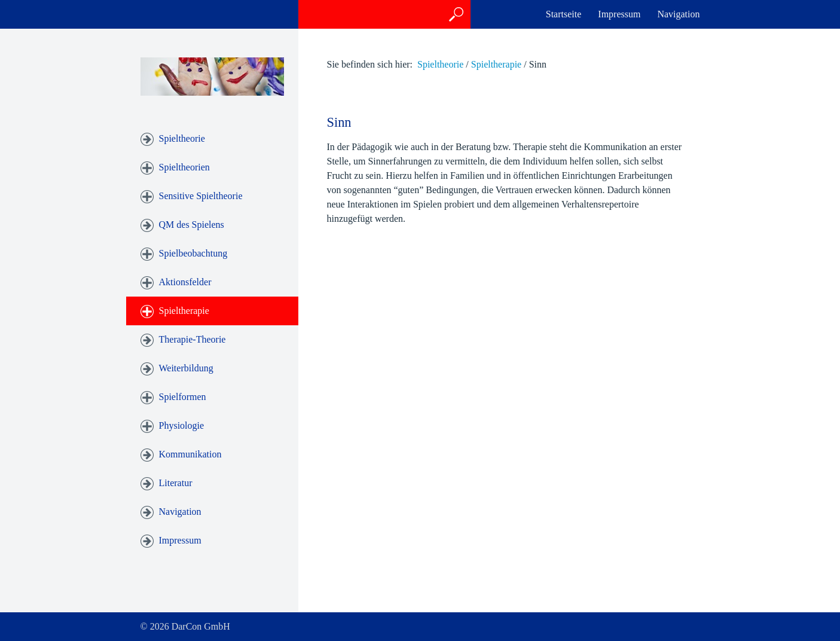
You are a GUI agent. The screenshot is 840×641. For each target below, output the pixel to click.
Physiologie (182, 425)
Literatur (176, 483)
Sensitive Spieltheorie (201, 196)
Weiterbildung (186, 368)
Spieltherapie (184, 311)
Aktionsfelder (185, 282)
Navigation (678, 14)
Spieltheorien (184, 167)
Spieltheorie (182, 138)
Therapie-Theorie (193, 339)
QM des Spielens (192, 225)
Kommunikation (190, 454)
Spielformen (183, 397)
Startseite (564, 14)
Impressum (619, 14)
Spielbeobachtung (193, 253)
